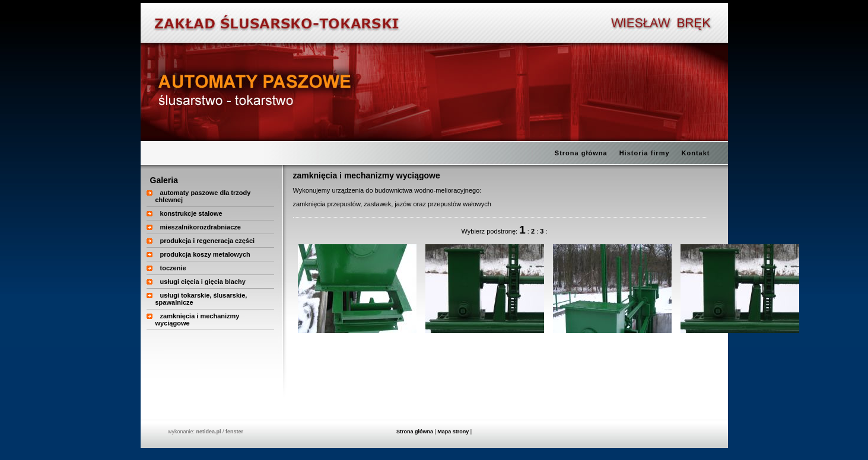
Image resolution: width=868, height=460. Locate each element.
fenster (234, 432)
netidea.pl (208, 432)
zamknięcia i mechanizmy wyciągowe (367, 175)
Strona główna (581, 153)
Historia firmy (645, 153)
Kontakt (696, 153)
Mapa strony (453, 432)
